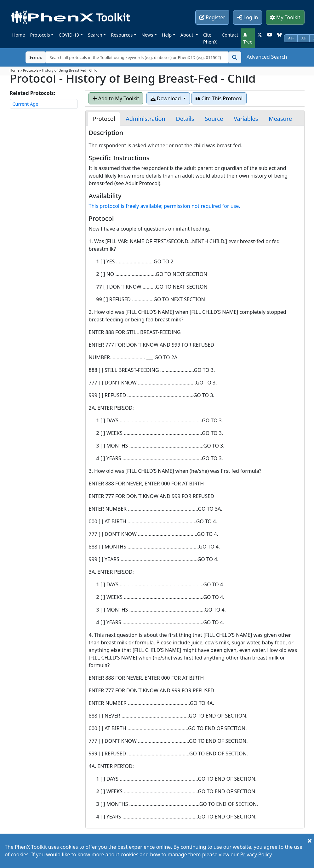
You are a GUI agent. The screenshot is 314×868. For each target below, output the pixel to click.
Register (212, 17)
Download (166, 98)
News (147, 35)
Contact (230, 35)
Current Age (26, 104)
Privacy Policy (256, 854)
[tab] (104, 119)
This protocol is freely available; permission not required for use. (165, 206)
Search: (31, 57)
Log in (248, 17)
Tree (248, 38)
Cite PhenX (210, 38)
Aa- (291, 38)
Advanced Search (267, 57)
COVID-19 (69, 35)
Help (167, 35)
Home (19, 35)
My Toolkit (285, 17)
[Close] (310, 841)
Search (95, 35)
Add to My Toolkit (116, 98)
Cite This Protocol (219, 98)
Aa (303, 38)
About (188, 35)
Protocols (40, 35)
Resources (122, 35)
